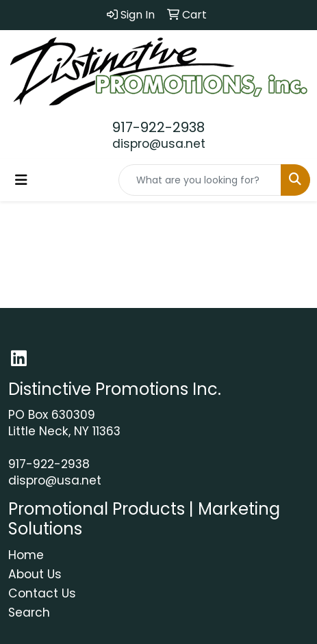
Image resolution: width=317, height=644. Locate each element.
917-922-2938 (158, 127)
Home (26, 555)
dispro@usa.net (159, 144)
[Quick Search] (200, 180)
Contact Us (42, 593)
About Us (35, 574)
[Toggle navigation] (21, 180)
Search (29, 613)
